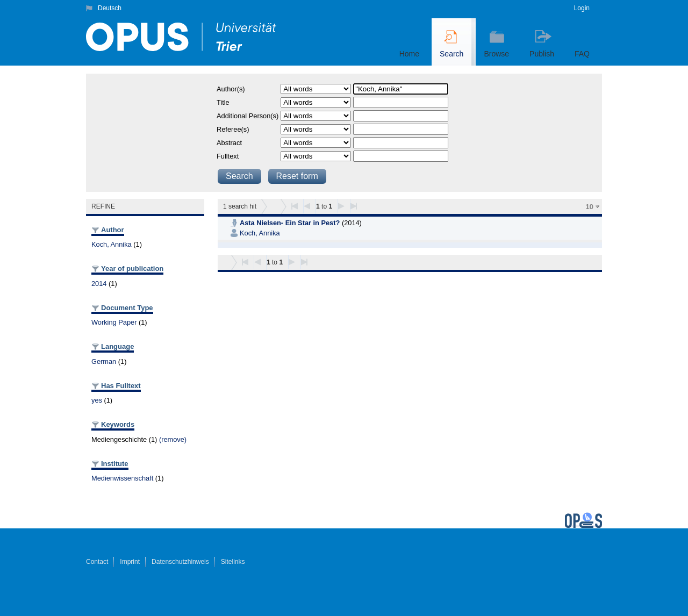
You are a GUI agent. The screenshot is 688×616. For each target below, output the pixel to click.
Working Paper (114, 322)
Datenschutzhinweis (180, 562)
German (104, 361)
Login (582, 8)
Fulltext (228, 156)
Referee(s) (233, 129)
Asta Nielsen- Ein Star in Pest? (290, 223)
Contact (97, 562)
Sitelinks (233, 562)
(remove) (173, 439)
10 (589, 207)
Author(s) (231, 89)
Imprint (130, 562)
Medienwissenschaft (122, 478)
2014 (99, 284)
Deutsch (110, 8)
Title (223, 102)
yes (97, 400)
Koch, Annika (112, 244)
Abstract (229, 143)
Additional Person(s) (248, 116)
